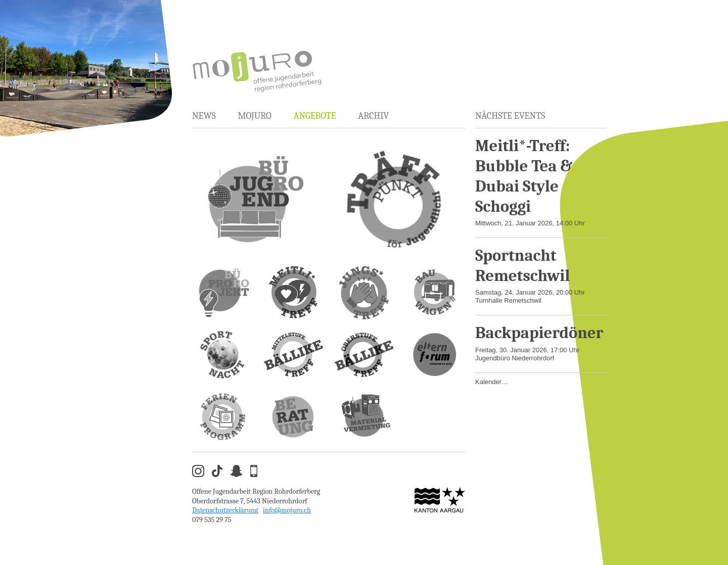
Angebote (314, 116)
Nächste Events (510, 116)
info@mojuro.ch (287, 510)
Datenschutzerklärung (225, 510)
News (204, 116)
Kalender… (492, 382)
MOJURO (254, 116)
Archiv (373, 116)
